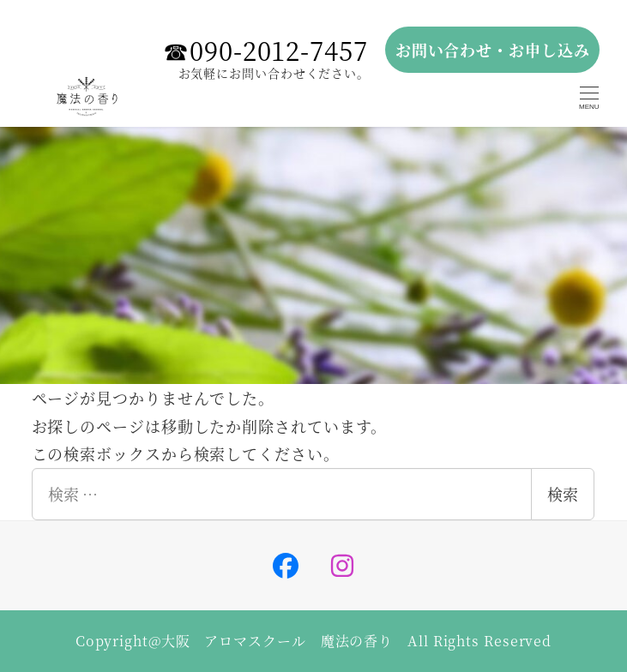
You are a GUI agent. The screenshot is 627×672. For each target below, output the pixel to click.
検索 (563, 494)
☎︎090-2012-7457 (265, 50)
